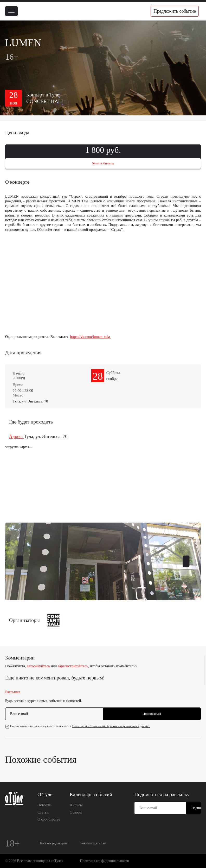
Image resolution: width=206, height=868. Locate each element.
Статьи (43, 812)
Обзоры (76, 812)
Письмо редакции (53, 843)
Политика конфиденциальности (105, 861)
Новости (44, 805)
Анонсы (76, 805)
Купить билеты (103, 163)
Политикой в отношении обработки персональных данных (111, 726)
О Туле (45, 794)
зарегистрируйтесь (73, 666)
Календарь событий (91, 794)
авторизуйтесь (38, 666)
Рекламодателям (93, 843)
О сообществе (49, 819)
